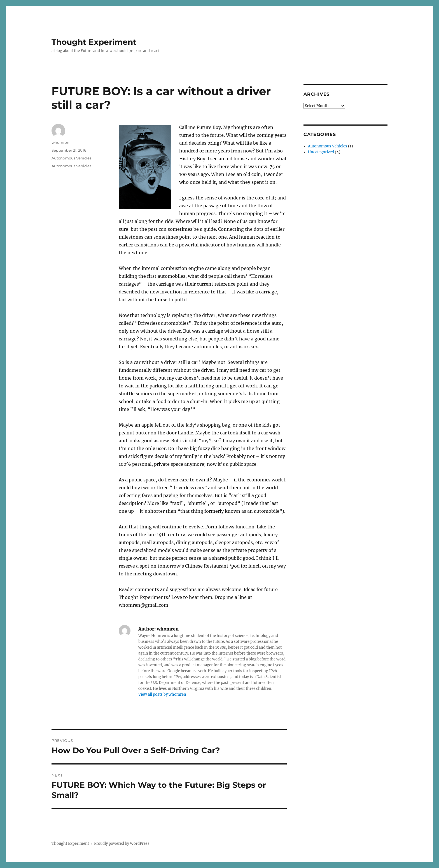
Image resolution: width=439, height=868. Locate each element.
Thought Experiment (94, 42)
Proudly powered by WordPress (122, 844)
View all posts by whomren (162, 694)
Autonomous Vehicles (71, 158)
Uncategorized (321, 152)
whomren (60, 142)
